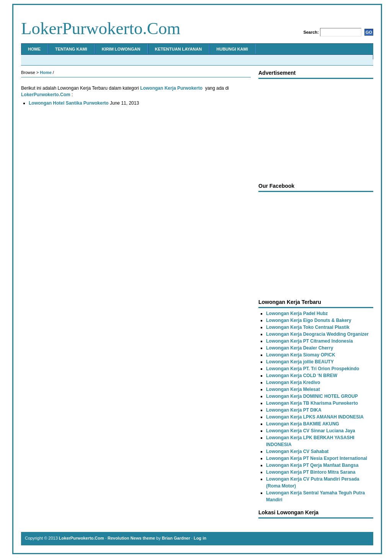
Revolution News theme (131, 538)
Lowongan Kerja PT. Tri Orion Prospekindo (313, 369)
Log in (200, 538)
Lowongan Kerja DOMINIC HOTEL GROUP (312, 396)
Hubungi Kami (232, 49)
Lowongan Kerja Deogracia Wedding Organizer (317, 334)
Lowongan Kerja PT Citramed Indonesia (310, 341)
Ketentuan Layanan (179, 49)
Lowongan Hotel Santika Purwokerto (69, 103)
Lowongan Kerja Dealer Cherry (300, 348)
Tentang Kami (71, 49)
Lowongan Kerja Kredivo (293, 382)
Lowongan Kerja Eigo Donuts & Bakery (309, 320)
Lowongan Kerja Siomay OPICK (301, 355)
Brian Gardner (176, 538)
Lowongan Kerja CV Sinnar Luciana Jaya (311, 431)
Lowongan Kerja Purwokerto (171, 88)
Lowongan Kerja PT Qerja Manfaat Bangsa (312, 465)
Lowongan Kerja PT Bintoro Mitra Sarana (311, 472)
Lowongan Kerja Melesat (293, 389)
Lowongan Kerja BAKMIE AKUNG (303, 424)
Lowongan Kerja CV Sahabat (297, 451)
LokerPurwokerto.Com (101, 28)
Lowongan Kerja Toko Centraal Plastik (308, 327)
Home (34, 49)
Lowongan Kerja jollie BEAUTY (300, 362)
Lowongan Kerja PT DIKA (294, 410)
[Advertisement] (316, 129)
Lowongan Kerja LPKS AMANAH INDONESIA (315, 417)
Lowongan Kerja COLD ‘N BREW (302, 376)
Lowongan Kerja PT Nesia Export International (317, 458)
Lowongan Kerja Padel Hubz (297, 313)
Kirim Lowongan (121, 49)
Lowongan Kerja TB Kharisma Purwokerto (312, 403)
